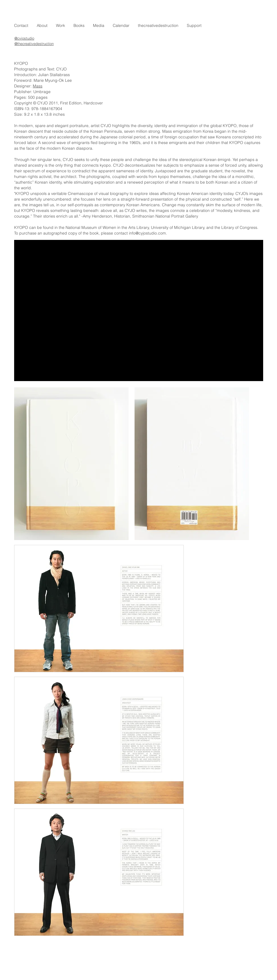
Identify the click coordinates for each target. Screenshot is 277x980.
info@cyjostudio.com (147, 233)
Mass (38, 86)
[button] (60, 25)
